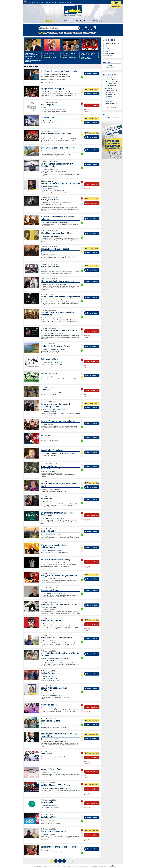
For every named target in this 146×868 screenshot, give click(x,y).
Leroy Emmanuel (110, 92)
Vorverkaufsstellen (34, 2)
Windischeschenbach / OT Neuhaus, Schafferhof (56, 284)
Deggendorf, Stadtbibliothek (51, 169)
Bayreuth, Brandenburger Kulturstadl (53, 708)
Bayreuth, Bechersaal (49, 724)
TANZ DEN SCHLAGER (50, 53)
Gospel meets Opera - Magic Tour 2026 (88, 54)
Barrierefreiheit (111, 866)
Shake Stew (109, 102)
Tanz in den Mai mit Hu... (112, 82)
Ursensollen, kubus (48, 377)
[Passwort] (111, 48)
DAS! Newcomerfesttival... (112, 98)
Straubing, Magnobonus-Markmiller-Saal (54, 757)
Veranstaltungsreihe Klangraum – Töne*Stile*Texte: (55, 658)
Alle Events (49, 21)
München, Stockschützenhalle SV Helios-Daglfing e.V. (57, 788)
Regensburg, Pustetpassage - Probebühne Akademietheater (59, 453)
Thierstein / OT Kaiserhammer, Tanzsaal (54, 502)
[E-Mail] (111, 46)
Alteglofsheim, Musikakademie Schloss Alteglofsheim (57, 203)
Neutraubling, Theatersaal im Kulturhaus (54, 349)
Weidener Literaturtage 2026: (50, 186)
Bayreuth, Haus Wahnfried (50, 471)
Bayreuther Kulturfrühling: (49, 607)
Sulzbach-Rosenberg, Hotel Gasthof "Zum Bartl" (56, 318)
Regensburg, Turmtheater (50, 121)
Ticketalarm (80, 21)
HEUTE (65, 21)
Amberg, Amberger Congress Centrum (53, 624)
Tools (56, 2)
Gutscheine (98, 21)
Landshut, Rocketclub (49, 270)
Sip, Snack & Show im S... (112, 83)
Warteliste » (87, 110)
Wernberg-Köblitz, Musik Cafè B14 (52, 393)
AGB (46, 2)
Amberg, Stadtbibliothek (50, 641)
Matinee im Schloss (111, 100)
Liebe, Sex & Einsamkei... (112, 80)
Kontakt (61, 2)
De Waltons (109, 96)
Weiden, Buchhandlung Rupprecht (52, 695)
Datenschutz (102, 866)
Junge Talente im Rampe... (112, 103)
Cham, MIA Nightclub (49, 820)
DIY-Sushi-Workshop (111, 94)
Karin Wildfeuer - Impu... (112, 78)
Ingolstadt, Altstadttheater (50, 806)
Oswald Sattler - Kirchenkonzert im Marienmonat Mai (31, 55)
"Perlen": (44, 107)
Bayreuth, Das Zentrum (49, 610)
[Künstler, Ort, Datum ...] (59, 28)
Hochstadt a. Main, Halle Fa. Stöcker (53, 362)
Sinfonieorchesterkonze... (112, 91)
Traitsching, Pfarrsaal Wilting (51, 772)
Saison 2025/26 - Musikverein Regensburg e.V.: (54, 409)
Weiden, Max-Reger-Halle (50, 137)
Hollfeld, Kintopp (48, 850)
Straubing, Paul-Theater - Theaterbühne (54, 518)
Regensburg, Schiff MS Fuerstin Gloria (53, 334)
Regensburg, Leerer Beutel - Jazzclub (53, 236)
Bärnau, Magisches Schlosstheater (52, 551)
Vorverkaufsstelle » (110, 67)
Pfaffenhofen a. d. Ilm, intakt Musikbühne (54, 593)
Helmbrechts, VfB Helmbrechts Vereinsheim (55, 579)
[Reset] (79, 28)
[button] (106, 51)
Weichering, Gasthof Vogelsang (51, 489)
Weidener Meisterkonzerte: (49, 676)
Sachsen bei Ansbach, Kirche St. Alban (53, 300)
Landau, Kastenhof (48, 424)
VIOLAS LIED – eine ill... (112, 89)
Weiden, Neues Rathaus (49, 188)
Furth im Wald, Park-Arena (50, 151)
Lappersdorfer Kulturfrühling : (50, 252)
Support (51, 2)
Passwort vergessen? (109, 53)
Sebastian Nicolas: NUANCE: (50, 739)
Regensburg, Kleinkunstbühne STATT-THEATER (56, 75)
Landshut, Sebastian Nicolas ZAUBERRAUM (55, 741)
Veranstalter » (109, 65)
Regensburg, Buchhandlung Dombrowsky (54, 110)
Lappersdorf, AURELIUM (50, 254)
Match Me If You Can (69, 53)
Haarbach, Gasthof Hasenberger (52, 534)
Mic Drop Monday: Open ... (113, 118)
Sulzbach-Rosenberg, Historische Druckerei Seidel (56, 92)
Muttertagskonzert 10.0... (112, 87)
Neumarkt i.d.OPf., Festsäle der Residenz (54, 661)
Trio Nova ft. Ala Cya (111, 85)
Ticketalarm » (88, 111)
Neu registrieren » (108, 56)
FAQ (42, 2)
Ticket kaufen (91, 73)
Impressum (68, 2)
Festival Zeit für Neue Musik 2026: (51, 469)
